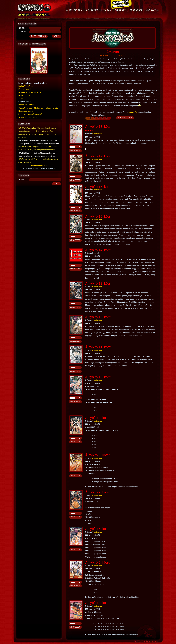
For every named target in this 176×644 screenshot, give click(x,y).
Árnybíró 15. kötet (98, 216)
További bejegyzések (39, 165)
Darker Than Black (26, 86)
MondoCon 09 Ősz (26, 105)
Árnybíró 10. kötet (98, 377)
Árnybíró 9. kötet (97, 418)
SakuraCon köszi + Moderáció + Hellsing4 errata (38, 108)
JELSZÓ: (23, 32)
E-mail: (22, 180)
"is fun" (21, 98)
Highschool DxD (25, 95)
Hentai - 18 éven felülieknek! (30, 92)
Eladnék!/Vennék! (26, 89)
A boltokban (97, 134)
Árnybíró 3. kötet (97, 603)
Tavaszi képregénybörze (28, 117)
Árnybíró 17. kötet (98, 156)
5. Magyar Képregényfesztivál (30, 114)
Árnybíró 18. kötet (98, 127)
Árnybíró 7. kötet (97, 492)
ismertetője (133, 112)
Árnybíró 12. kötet (98, 317)
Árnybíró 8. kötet (97, 455)
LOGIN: (22, 28)
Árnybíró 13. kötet (98, 283)
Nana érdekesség (26, 111)
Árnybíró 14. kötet (98, 250)
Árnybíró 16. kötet (98, 187)
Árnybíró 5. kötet (97, 562)
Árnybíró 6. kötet (97, 529)
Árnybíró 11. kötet (98, 347)
